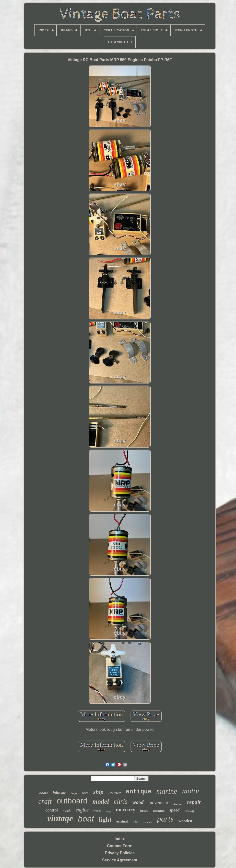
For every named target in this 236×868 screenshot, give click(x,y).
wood (138, 802)
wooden (185, 821)
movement (158, 803)
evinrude (148, 822)
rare (85, 793)
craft (45, 801)
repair (194, 802)
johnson (60, 793)
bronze (114, 793)
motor (191, 791)
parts (165, 819)
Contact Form (120, 846)
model (101, 801)
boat (86, 819)
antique (139, 792)
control (52, 810)
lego (74, 793)
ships (136, 822)
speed (174, 810)
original (122, 821)
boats (43, 793)
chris (121, 801)
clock (67, 811)
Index (120, 839)
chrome (159, 811)
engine (82, 810)
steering (178, 804)
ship (98, 792)
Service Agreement (120, 860)
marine (167, 791)
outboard (72, 801)
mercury (126, 809)
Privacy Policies (120, 853)
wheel (97, 811)
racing (189, 811)
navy (108, 811)
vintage (60, 818)
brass (144, 811)
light (105, 820)
